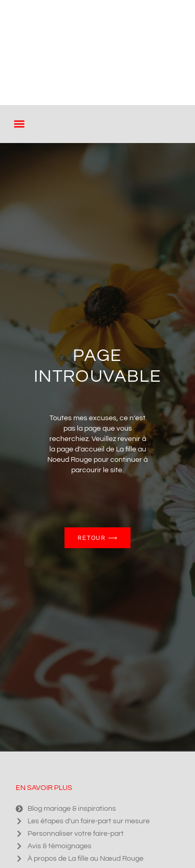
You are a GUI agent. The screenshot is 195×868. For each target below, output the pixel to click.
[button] (19, 124)
